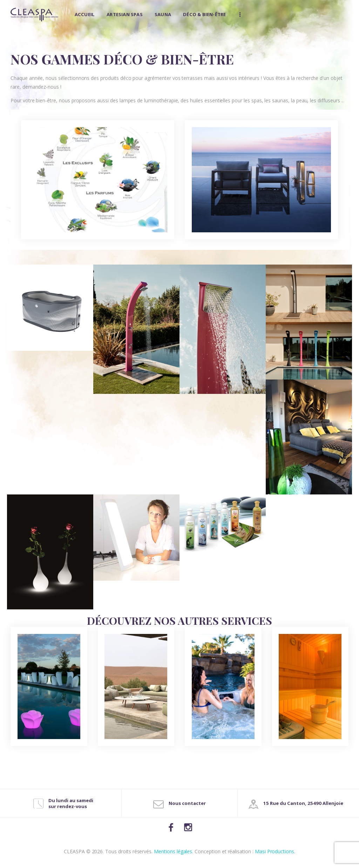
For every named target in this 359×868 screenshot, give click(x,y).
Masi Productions (275, 851)
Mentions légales (173, 851)
